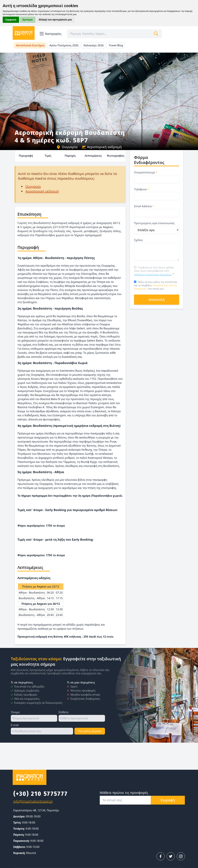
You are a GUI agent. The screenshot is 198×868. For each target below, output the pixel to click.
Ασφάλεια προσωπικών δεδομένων (153, 274)
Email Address (144, 206)
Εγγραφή (168, 800)
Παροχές (70, 156)
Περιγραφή (26, 156)
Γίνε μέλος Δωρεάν (90, 731)
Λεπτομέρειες (93, 156)
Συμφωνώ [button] (11, 20)
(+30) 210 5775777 (41, 794)
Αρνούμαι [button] (28, 20)
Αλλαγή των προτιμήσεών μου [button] (55, 20)
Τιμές (48, 156)
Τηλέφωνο (142, 189)
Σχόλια (138, 240)
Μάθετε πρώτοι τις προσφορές (124, 793)
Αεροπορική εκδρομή (102, 147)
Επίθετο (63, 712)
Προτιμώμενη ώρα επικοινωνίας (154, 223)
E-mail (15, 725)
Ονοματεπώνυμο (146, 172)
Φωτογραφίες (116, 156)
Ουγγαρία (67, 147)
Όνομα (15, 712)
